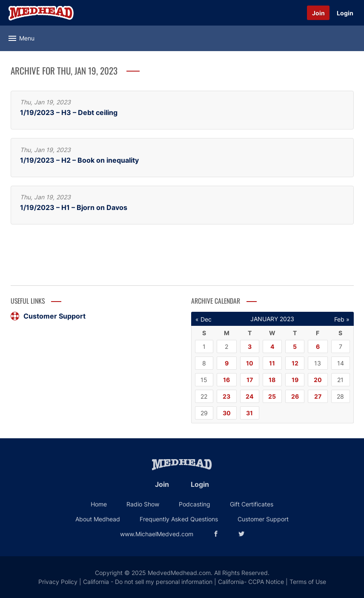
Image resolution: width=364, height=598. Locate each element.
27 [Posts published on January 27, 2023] (318, 396)
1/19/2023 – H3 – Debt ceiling (69, 113)
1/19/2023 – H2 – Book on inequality (79, 160)
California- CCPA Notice (251, 582)
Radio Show (143, 504)
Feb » (342, 319)
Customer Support (48, 316)
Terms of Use (308, 582)
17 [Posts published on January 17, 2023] (250, 380)
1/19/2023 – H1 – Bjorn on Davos (74, 208)
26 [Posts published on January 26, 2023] (295, 396)
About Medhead (98, 519)
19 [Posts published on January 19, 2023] (295, 380)
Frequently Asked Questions (179, 519)
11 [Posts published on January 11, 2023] (272, 363)
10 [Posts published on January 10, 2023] (250, 363)
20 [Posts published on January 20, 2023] (318, 380)
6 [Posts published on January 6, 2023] (318, 346)
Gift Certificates (252, 504)
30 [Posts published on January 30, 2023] (227, 413)
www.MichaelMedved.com (157, 534)
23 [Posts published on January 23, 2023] (226, 396)
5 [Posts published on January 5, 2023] (295, 346)
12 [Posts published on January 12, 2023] (295, 363)
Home (99, 504)
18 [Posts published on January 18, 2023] (272, 380)
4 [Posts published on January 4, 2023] (272, 346)
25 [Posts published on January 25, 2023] (272, 396)
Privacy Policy (58, 582)
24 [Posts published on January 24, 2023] (249, 396)
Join (318, 13)
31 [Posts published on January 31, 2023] (249, 413)
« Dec (203, 319)
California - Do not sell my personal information (148, 582)
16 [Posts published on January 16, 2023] (226, 380)
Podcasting (195, 504)
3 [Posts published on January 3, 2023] (250, 346)
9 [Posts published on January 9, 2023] (227, 363)
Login (345, 13)
